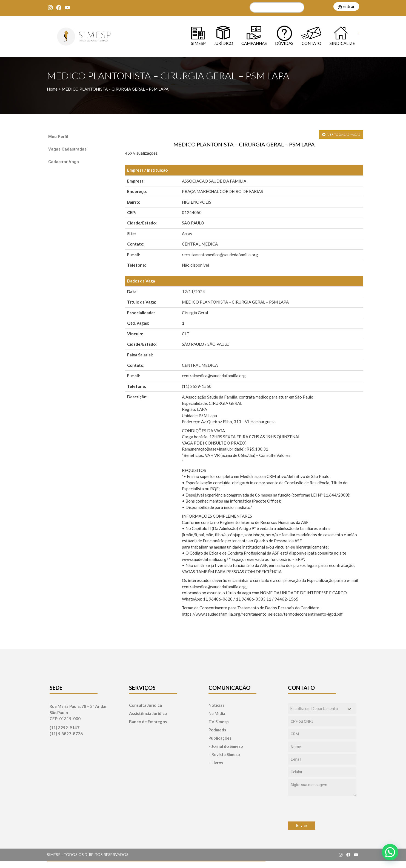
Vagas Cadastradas (67, 149)
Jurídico (224, 43)
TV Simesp (219, 722)
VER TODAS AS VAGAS (341, 135)
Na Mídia (217, 713)
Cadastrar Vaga (64, 162)
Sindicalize (342, 43)
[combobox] (322, 709)
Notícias (216, 705)
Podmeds (217, 730)
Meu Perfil (58, 137)
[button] (390, 852)
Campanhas (254, 43)
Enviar (302, 826)
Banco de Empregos (148, 722)
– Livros (216, 763)
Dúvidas (284, 43)
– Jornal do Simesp (226, 746)
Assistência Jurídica (148, 713)
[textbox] (317, 709)
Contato (311, 43)
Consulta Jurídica (145, 705)
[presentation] (322, 809)
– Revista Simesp (224, 755)
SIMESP (198, 43)
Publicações (220, 738)
